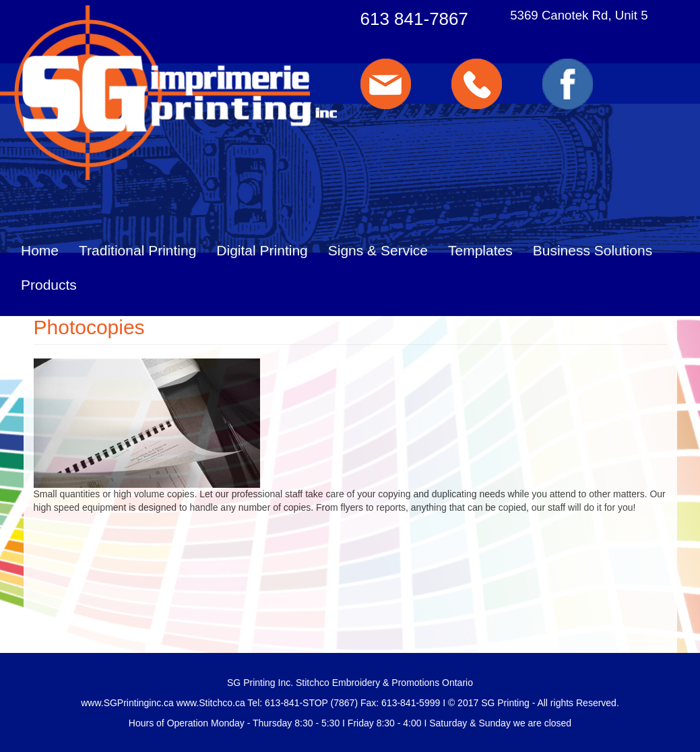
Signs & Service (378, 250)
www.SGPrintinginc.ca (127, 703)
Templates (480, 250)
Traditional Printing (137, 250)
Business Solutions (593, 250)
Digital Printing (262, 250)
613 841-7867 (414, 19)
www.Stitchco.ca (211, 703)
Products (49, 285)
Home (40, 250)
